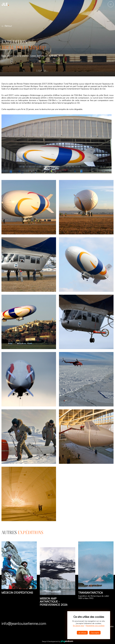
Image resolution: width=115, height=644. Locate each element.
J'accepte (95, 633)
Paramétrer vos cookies (95, 626)
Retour (7, 26)
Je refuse (82, 633)
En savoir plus (79, 626)
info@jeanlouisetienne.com (24, 623)
